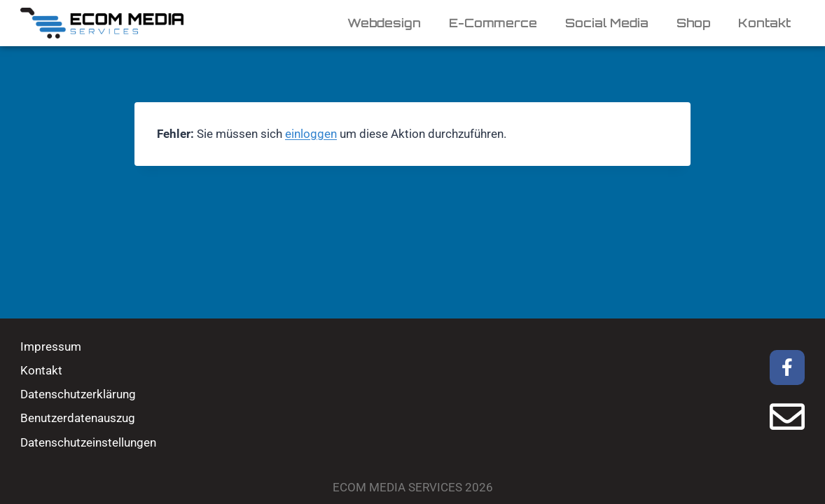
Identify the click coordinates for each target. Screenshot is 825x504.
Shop (693, 23)
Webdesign (384, 23)
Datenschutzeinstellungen (88, 442)
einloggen (311, 134)
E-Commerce (493, 23)
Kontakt (764, 23)
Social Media (607, 23)
